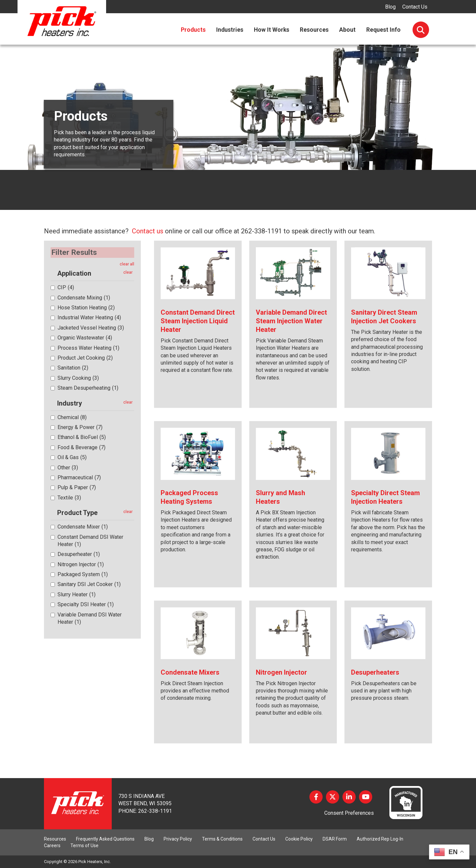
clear (128, 272)
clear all (127, 264)
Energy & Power (80, 427)
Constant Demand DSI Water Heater (90, 540)
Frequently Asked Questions (105, 839)
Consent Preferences (349, 813)
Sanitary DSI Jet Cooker (89, 584)
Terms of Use (84, 846)
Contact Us (415, 7)
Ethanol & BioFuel (82, 437)
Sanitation (73, 368)
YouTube (366, 797)
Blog (390, 7)
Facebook (316, 797)
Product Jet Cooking (85, 358)
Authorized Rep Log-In (380, 839)
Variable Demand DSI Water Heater (90, 618)
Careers (52, 846)
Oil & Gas (72, 457)
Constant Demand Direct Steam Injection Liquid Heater (198, 321)
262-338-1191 (155, 811)
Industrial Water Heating (89, 317)
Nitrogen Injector (81, 564)
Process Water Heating (88, 348)
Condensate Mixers (190, 672)
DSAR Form (335, 839)
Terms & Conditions (222, 839)
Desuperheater (79, 554)
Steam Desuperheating (88, 388)
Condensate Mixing (84, 297)
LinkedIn (349, 797)
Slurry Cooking (78, 378)
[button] (54, 273)
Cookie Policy (299, 839)
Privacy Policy (178, 839)
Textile (69, 497)
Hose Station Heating (86, 308)
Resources (55, 839)
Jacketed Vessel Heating (91, 327)
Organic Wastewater (85, 338)
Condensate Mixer (83, 527)
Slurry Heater (77, 594)
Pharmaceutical (79, 477)
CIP (66, 287)
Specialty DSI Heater (86, 604)
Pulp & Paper (77, 487)
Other (68, 467)
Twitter (333, 797)
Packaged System (83, 574)
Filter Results (75, 252)
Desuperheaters (375, 672)
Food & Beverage (81, 447)
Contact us (148, 231)
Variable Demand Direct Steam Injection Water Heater (291, 321)
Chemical (72, 417)
